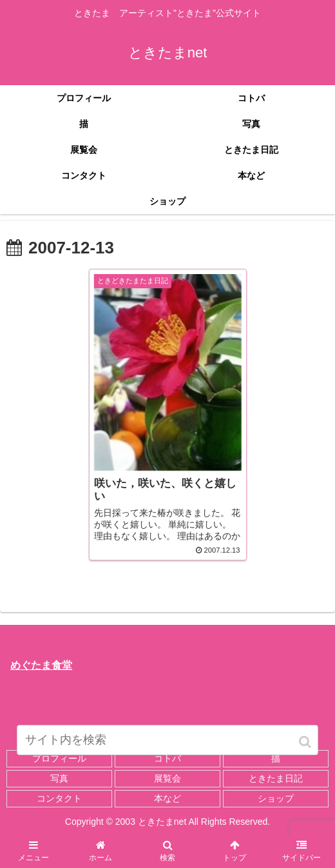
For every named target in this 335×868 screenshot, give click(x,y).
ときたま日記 (276, 778)
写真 (59, 778)
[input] (167, 740)
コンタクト (59, 798)
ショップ (276, 798)
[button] (306, 742)
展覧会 (167, 778)
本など (167, 798)
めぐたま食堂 (41, 665)
